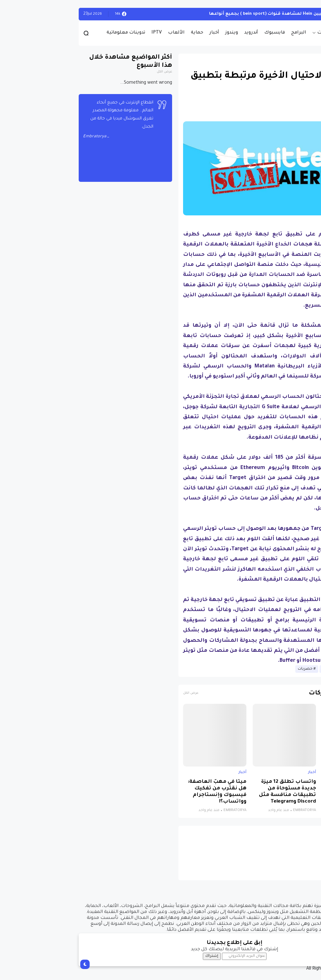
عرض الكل (117, 693)
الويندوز (305, 14)
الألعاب (102, 33)
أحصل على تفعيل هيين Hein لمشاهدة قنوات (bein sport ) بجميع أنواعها (212, 14)
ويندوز (158, 33)
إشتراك (138, 956)
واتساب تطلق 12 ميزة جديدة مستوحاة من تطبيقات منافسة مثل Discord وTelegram (213, 792)
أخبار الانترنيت (259, 669)
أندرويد (177, 33)
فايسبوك (201, 33)
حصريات (252, 33)
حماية (123, 33)
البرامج (225, 33)
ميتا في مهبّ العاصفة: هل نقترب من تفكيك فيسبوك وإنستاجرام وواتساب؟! (143, 792)
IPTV (83, 33)
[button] (305, 182)
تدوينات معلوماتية (52, 33)
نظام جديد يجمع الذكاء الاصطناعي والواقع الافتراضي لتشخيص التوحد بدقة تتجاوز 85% (283, 792)
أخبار (140, 33)
